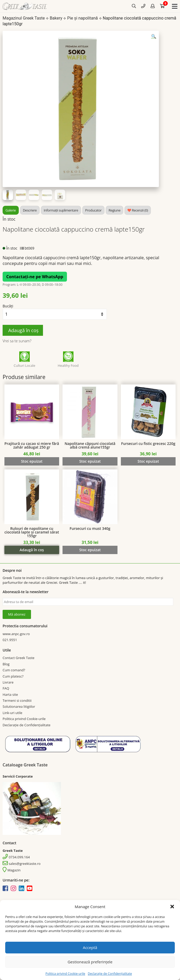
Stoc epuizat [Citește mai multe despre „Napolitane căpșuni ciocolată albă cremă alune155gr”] (90, 461)
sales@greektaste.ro (22, 864)
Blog (6, 664)
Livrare (8, 682)
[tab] (11, 210)
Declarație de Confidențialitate (110, 974)
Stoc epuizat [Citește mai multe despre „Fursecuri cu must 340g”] (90, 550)
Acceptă (90, 947)
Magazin (12, 870)
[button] (172, 907)
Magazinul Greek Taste (24, 18)
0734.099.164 (16, 857)
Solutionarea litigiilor (19, 706)
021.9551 (10, 640)
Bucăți (8, 306)
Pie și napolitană (82, 18)
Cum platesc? (13, 676)
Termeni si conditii (17, 700)
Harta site (10, 694)
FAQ (6, 688)
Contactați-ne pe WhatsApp (35, 277)
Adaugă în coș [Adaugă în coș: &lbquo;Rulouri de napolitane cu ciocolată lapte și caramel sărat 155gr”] (32, 550)
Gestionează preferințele (90, 962)
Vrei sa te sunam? (17, 341)
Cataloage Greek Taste (25, 765)
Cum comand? (14, 670)
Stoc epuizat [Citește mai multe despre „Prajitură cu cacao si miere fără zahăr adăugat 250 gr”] (32, 461)
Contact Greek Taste (18, 658)
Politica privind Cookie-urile (65, 974)
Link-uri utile (12, 713)
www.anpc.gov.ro (16, 634)
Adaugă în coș (23, 330)
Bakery (56, 18)
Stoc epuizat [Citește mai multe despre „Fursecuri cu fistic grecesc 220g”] (148, 461)
